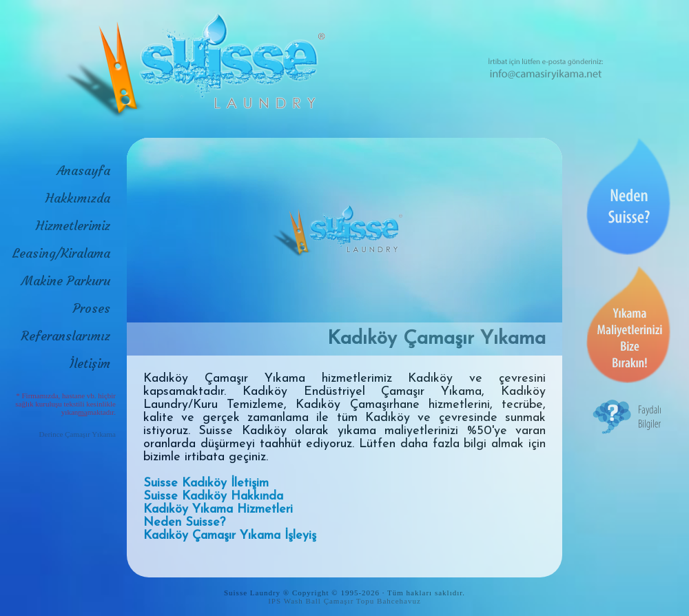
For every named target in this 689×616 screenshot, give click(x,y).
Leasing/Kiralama (61, 253)
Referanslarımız (66, 336)
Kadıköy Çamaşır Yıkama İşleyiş (230, 536)
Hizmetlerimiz (73, 226)
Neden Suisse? (184, 523)
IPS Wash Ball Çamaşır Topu (321, 601)
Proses (92, 308)
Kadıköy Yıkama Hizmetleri (218, 510)
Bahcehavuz (399, 601)
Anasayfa (83, 171)
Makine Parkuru (66, 281)
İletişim (90, 363)
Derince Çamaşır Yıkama (78, 434)
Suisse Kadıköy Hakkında (213, 496)
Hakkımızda (78, 198)
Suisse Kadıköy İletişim (206, 483)
